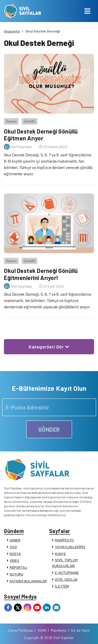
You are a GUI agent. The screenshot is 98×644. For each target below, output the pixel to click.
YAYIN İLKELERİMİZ (70, 547)
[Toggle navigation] (87, 11)
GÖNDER (49, 429)
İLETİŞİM (62, 586)
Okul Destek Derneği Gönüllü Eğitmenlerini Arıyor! (41, 274)
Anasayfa (12, 31)
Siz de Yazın (80, 630)
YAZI (13, 547)
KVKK (42, 630)
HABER (15, 540)
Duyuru (11, 121)
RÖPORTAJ (18, 567)
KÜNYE (60, 554)
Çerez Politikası (21, 630)
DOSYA (15, 554)
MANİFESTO (64, 540)
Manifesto (59, 630)
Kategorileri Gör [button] (49, 347)
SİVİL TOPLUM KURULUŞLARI (65, 563)
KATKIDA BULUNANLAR (28, 581)
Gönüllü (30, 121)
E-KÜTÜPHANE (67, 572)
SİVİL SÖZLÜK (66, 579)
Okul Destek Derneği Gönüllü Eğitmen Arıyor (41, 135)
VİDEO (15, 560)
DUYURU (16, 574)
